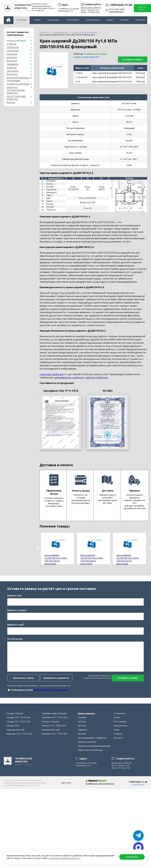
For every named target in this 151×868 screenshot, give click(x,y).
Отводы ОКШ (12, 733)
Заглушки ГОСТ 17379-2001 (55, 741)
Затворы (12, 57)
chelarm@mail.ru (116, 12)
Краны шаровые (16, 41)
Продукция (22, 20)
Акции (110, 20)
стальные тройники (52, 374)
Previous (37, 548)
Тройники (13, 51)
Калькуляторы (93, 20)
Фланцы (12, 68)
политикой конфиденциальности (65, 858)
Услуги (37, 20)
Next (149, 548)
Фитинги (12, 74)
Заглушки (13, 71)
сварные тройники (96, 377)
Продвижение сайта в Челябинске (100, 791)
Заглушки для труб (51, 737)
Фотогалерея (73, 20)
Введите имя (13, 599)
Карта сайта (66, 790)
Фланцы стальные (50, 729)
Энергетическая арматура (16, 98)
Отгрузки (124, 20)
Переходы (13, 47)
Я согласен (132, 857)
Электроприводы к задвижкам (18, 79)
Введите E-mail (14, 628)
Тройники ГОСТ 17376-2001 (55, 725)
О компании (53, 20)
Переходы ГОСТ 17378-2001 (19, 741)
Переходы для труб (15, 737)
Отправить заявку (129, 682)
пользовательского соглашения (49, 694)
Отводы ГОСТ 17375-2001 (18, 725)
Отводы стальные (15, 721)
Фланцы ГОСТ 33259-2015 (54, 733)
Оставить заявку (133, 59)
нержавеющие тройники (69, 377)
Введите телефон (16, 614)
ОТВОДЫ (12, 44)
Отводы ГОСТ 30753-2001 (18, 729)
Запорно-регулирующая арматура (16, 90)
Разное (11, 102)
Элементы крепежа (18, 84)
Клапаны (12, 54)
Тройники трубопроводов (54, 721)
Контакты (141, 20)
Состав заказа (14, 642)
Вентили (12, 61)
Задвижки (13, 64)
